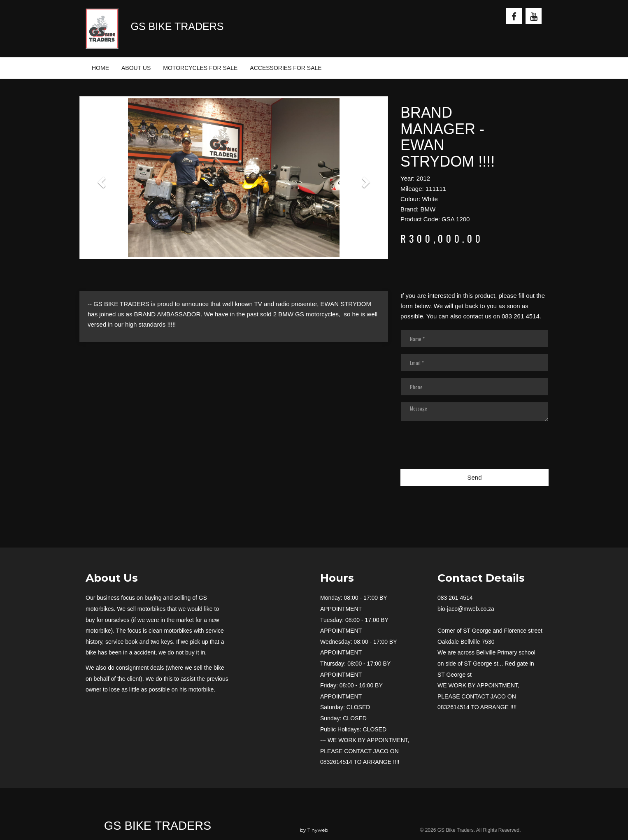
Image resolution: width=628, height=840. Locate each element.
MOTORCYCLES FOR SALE (200, 68)
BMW (428, 209)
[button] (103, 182)
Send (474, 477)
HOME (100, 68)
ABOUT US (136, 68)
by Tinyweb (314, 830)
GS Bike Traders (158, 826)
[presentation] (463, 450)
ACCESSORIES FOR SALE (286, 68)
